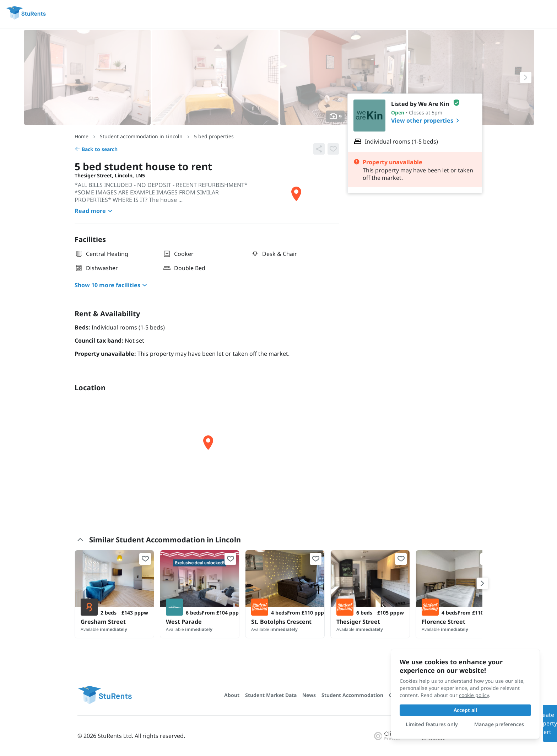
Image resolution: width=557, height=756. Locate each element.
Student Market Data (271, 695)
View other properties (426, 120)
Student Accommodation (352, 695)
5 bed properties (214, 136)
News (309, 695)
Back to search (96, 149)
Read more (94, 211)
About (232, 695)
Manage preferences (499, 724)
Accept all (465, 710)
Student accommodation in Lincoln (141, 136)
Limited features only (432, 724)
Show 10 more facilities (112, 285)
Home (82, 136)
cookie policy (474, 695)
